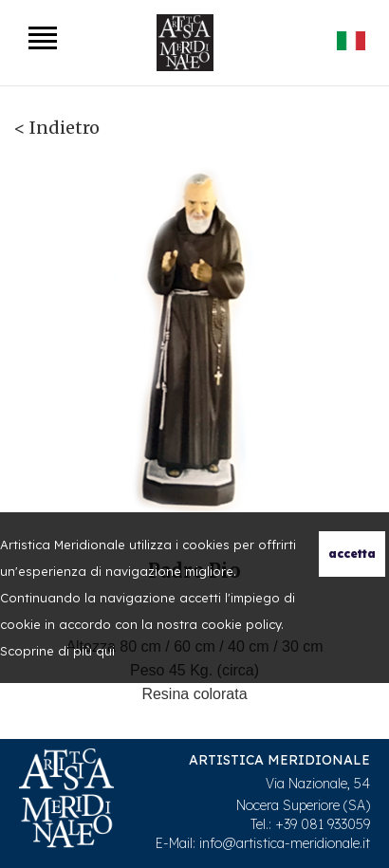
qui (105, 651)
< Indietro (57, 128)
